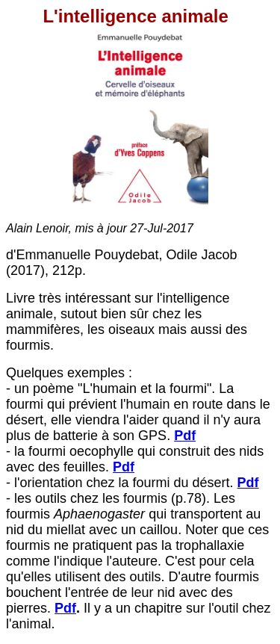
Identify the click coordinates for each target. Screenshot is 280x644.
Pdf (124, 467)
